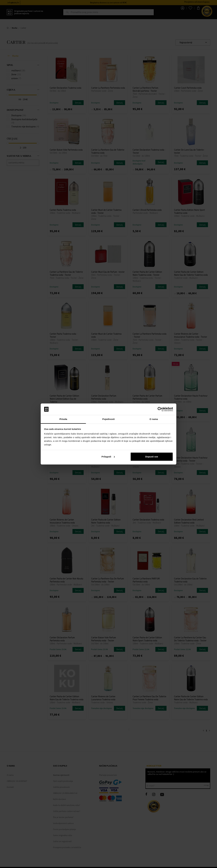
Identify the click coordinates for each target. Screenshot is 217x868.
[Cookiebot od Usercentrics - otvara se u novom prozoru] (160, 409)
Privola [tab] (63, 419)
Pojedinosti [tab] (108, 419)
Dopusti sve (152, 457)
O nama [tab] (154, 419)
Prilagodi (108, 457)
